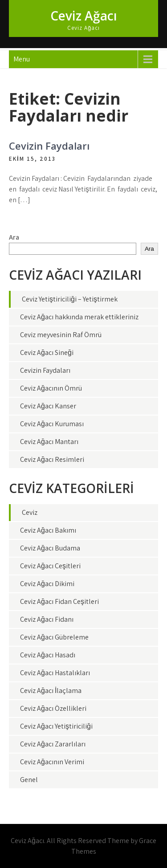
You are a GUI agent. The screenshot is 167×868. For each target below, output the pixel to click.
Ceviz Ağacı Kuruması (52, 424)
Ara (14, 237)
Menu (22, 59)
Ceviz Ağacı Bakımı (48, 530)
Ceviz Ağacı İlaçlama (51, 691)
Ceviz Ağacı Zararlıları (53, 744)
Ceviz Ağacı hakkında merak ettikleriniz (79, 317)
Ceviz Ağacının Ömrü (51, 388)
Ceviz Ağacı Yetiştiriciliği (56, 726)
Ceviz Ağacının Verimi (52, 762)
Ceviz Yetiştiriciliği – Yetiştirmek (70, 299)
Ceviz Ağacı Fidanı (47, 619)
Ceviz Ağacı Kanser (48, 406)
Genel (29, 780)
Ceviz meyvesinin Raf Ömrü (61, 335)
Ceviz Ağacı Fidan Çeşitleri (59, 601)
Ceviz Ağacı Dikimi (47, 584)
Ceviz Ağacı (84, 16)
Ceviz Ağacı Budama (50, 548)
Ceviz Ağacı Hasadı (48, 655)
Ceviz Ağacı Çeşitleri (50, 566)
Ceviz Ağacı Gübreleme (54, 637)
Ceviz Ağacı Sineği (47, 352)
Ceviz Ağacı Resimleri (52, 459)
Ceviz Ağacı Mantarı (49, 442)
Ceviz (30, 512)
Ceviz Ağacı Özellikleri (53, 708)
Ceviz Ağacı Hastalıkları (55, 673)
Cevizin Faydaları (49, 146)
